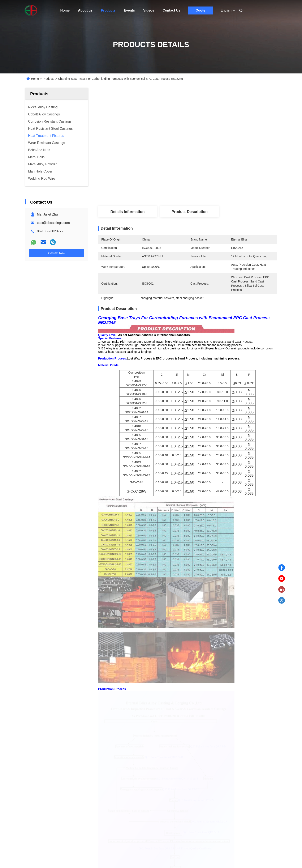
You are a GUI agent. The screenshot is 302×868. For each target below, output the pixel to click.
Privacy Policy (64, 827)
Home (65, 10)
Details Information (127, 212)
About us (85, 10)
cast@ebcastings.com (53, 223)
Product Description (190, 212)
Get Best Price (210, 192)
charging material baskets (179, 622)
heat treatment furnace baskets (132, 622)
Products (108, 10)
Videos (149, 10)
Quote (200, 10)
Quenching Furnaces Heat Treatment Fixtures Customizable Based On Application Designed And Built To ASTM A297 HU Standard (118, 733)
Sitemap (46, 827)
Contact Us (171, 10)
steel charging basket (218, 622)
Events (129, 10)
